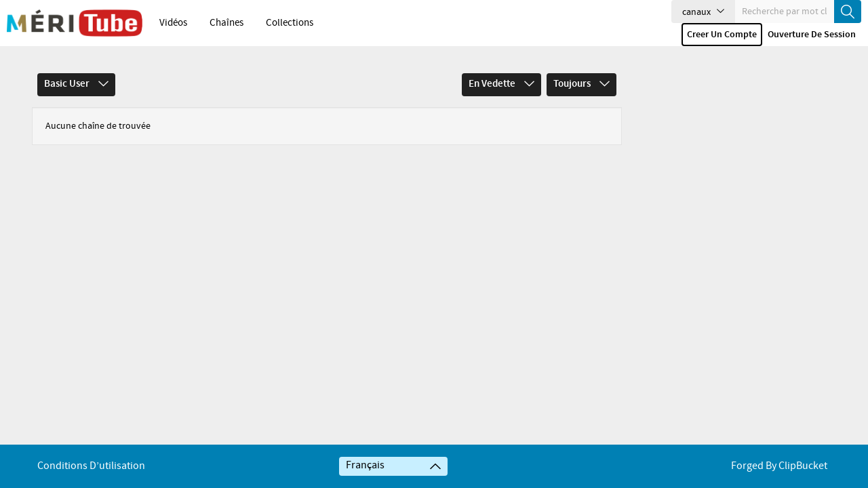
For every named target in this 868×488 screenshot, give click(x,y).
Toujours (581, 84)
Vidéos (173, 23)
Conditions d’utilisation (91, 466)
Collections (290, 23)
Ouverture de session (812, 35)
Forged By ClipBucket (779, 466)
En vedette (501, 84)
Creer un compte (722, 35)
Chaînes (226, 23)
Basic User (76, 84)
